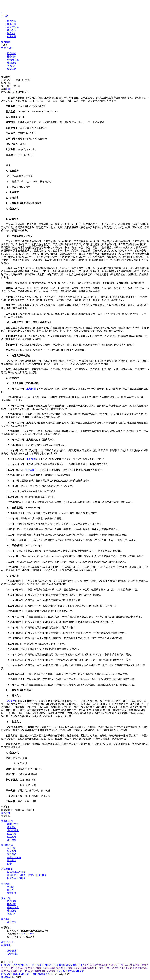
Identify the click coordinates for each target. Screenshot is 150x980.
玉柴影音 (12, 861)
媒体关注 (12, 851)
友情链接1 (12, 951)
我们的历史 (13, 831)
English (10, 48)
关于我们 (12, 827)
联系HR (11, 33)
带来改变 (6, 884)
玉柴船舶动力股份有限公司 (68, 965)
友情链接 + (7, 945)
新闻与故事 (7, 845)
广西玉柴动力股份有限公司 (118, 968)
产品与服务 (7, 869)
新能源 (11, 887)
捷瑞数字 (6, 977)
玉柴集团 (31, 389)
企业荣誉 (12, 834)
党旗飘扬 (12, 854)
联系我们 (6, 919)
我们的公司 (7, 821)
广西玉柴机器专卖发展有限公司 (25, 968)
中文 (4, 48)
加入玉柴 (6, 898)
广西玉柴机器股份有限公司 (15, 965)
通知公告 (12, 30)
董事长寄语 (13, 824)
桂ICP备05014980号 (43, 974)
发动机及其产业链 (16, 872)
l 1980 (9, 556)
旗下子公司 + (8, 942)
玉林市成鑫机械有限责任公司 (57, 968)
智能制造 (12, 893)
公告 (9, 864)
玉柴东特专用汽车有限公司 (70, 971)
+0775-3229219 (27, 934)
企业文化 (12, 837)
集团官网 (12, 37)
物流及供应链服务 (16, 878)
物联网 (11, 890)
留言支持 (12, 922)
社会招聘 (12, 24)
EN (7, 16)
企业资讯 (12, 848)
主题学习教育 (14, 857)
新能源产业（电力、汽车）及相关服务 (27, 875)
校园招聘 (12, 21)
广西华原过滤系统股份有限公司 (39, 971)
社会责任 (12, 840)
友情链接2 (12, 954)
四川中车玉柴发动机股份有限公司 (100, 965)
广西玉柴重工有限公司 (42, 965)
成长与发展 (13, 27)
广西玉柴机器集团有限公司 (15, 974)
